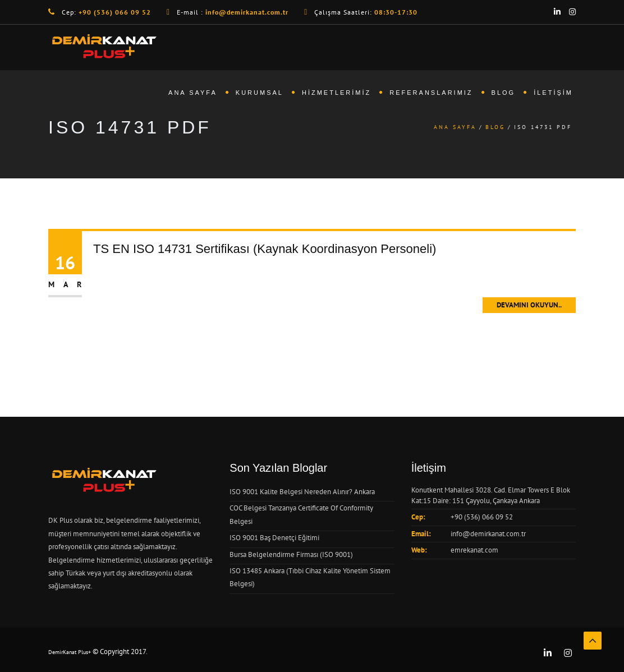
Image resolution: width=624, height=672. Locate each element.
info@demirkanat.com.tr (488, 534)
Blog (504, 93)
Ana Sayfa (193, 93)
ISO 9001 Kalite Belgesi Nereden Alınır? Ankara (302, 492)
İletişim (553, 93)
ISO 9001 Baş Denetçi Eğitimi (274, 538)
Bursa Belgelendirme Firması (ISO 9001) (291, 554)
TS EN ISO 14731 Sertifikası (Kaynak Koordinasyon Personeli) (265, 249)
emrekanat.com (474, 550)
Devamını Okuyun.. (529, 305)
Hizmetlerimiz (336, 93)
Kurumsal (260, 93)
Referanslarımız (431, 93)
